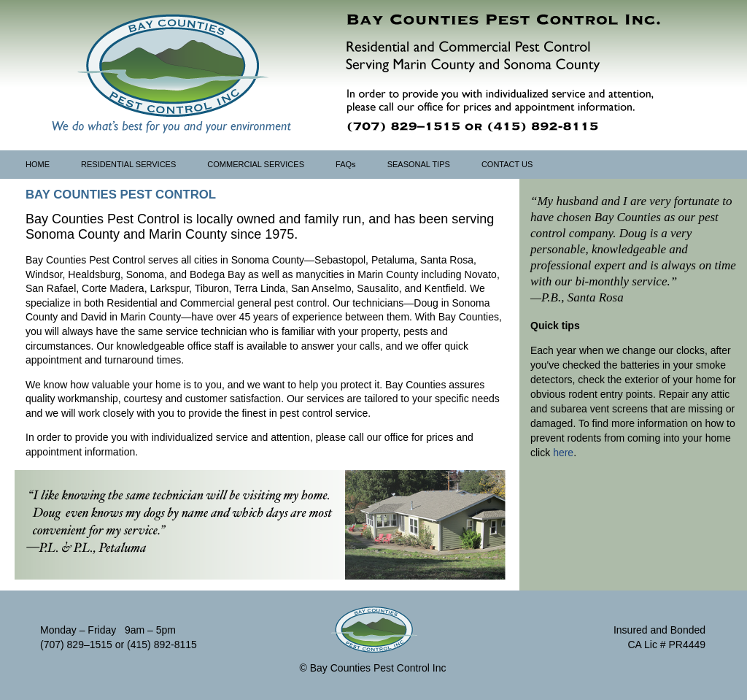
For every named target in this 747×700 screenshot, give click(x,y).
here (563, 453)
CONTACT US (507, 164)
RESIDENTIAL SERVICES (128, 164)
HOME (38, 164)
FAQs (346, 164)
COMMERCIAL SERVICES (256, 164)
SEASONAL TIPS (419, 164)
